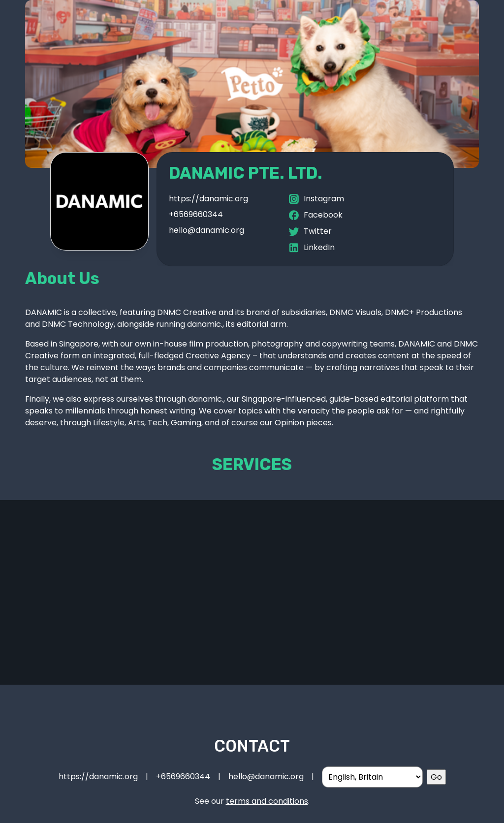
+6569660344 (196, 214)
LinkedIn (311, 248)
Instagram (316, 199)
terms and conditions (267, 801)
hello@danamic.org (206, 230)
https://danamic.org (208, 199)
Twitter (310, 232)
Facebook (315, 215)
